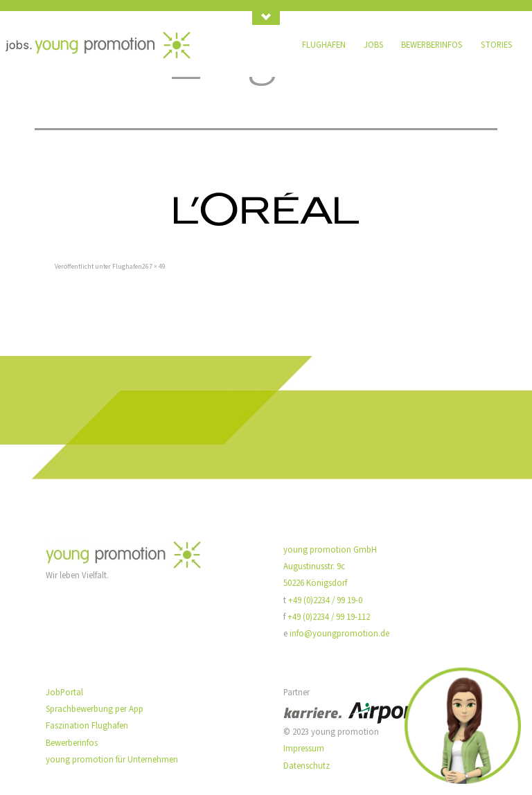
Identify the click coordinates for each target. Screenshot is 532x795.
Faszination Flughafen (87, 726)
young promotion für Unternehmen (112, 760)
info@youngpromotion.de (339, 634)
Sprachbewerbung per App (95, 709)
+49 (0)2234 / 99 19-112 (329, 617)
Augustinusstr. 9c (314, 566)
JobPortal (64, 693)
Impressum (304, 749)
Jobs (373, 45)
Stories (496, 45)
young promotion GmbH (330, 550)
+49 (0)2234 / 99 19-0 (325, 600)
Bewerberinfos (432, 45)
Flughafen (324, 45)
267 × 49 (154, 267)
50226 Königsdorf (315, 583)
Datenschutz (307, 766)
